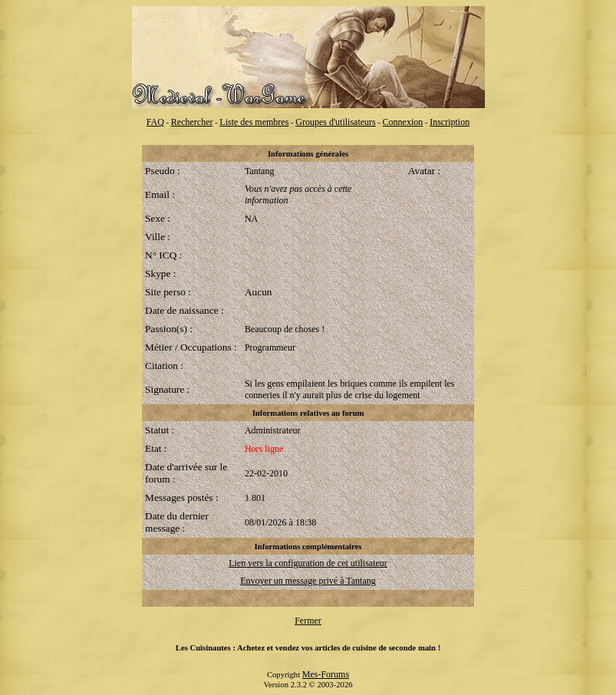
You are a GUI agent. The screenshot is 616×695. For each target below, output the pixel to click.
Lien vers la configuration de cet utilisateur (308, 563)
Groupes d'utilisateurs (335, 122)
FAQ (155, 122)
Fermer (308, 621)
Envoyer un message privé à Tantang (308, 581)
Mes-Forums (326, 674)
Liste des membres (254, 122)
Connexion (403, 122)
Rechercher (192, 122)
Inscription (450, 122)
